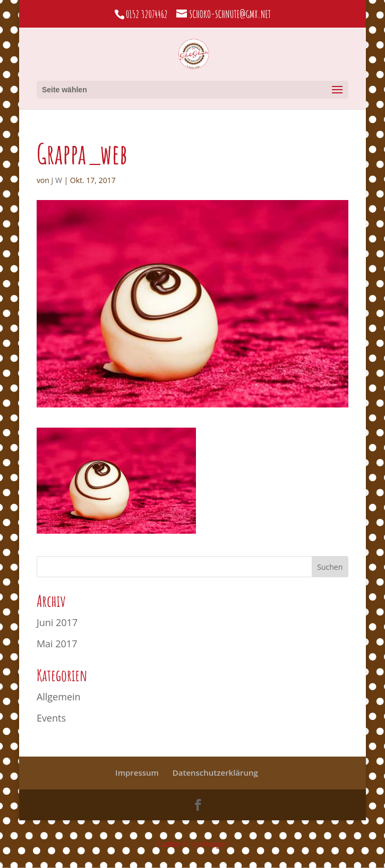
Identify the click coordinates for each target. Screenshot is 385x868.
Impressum (137, 772)
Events (51, 718)
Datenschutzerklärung (215, 772)
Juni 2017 (57, 622)
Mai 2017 (57, 644)
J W (57, 180)
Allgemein (59, 697)
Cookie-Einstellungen (192, 844)
